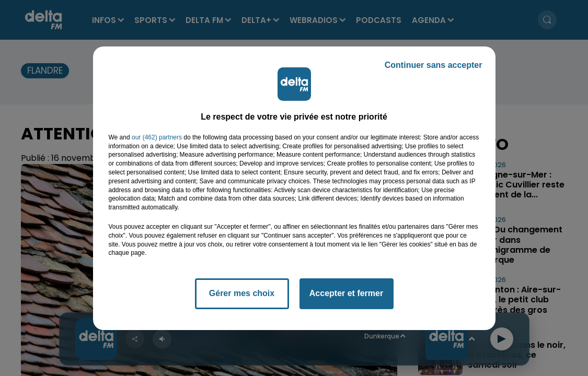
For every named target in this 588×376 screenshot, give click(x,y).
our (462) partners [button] (157, 137)
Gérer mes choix (242, 293)
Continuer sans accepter (434, 65)
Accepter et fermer (346, 293)
